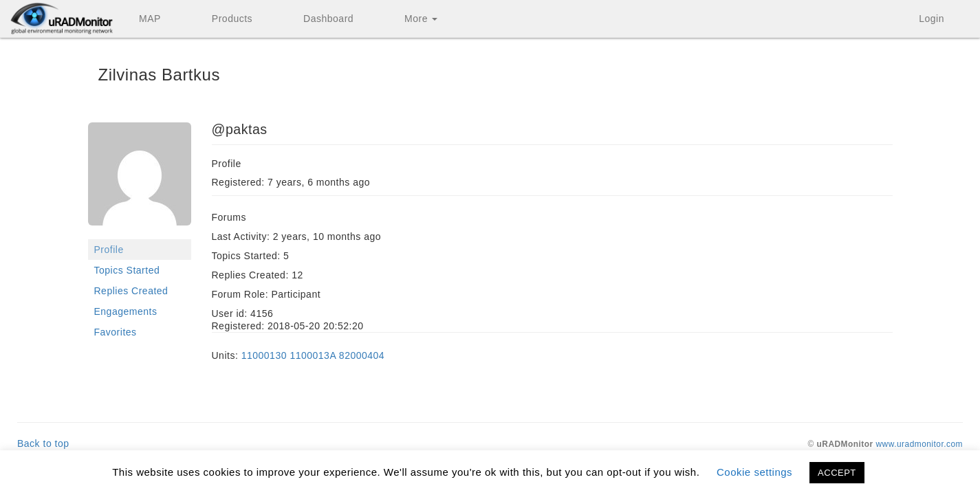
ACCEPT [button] (837, 473)
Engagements (126, 311)
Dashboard (328, 19)
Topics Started (127, 270)
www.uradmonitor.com (919, 444)
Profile (109, 250)
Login (932, 19)
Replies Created (131, 291)
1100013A (313, 355)
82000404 (362, 355)
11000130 (264, 355)
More (421, 19)
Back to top (43, 443)
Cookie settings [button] (754, 472)
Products (232, 19)
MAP (150, 19)
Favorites (116, 332)
